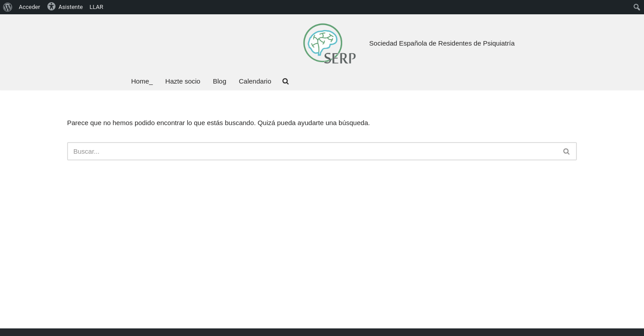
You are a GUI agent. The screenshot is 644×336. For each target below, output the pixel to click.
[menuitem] (8, 7)
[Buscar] (312, 151)
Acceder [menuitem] (30, 7)
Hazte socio (183, 81)
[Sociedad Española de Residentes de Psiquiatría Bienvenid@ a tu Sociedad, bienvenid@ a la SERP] (329, 43)
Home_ (142, 81)
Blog (220, 81)
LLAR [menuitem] (96, 7)
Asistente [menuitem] (65, 6)
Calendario (255, 81)
